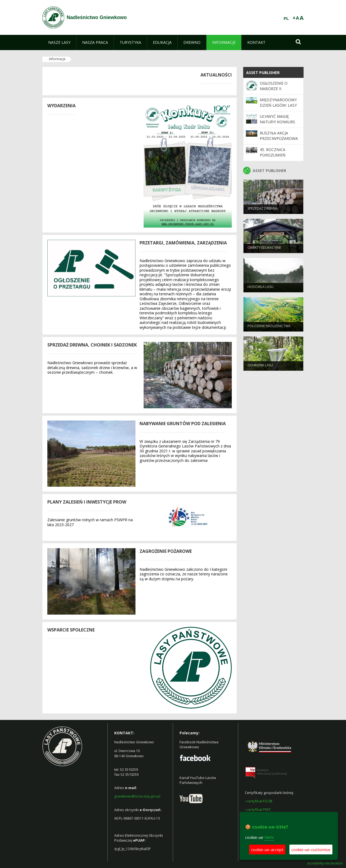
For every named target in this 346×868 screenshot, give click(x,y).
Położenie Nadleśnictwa (269, 328)
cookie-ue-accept (267, 849)
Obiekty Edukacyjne (264, 250)
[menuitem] (59, 42)
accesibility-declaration (325, 863)
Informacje (57, 59)
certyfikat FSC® (259, 801)
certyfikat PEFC (259, 809)
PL (286, 19)
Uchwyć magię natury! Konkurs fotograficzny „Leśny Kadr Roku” (279, 125)
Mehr (269, 837)
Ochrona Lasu (260, 367)
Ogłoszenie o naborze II (274, 86)
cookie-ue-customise (311, 849)
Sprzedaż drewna (263, 211)
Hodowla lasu (260, 289)
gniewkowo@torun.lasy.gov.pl (137, 796)
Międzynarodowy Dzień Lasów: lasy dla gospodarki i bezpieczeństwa (278, 108)
